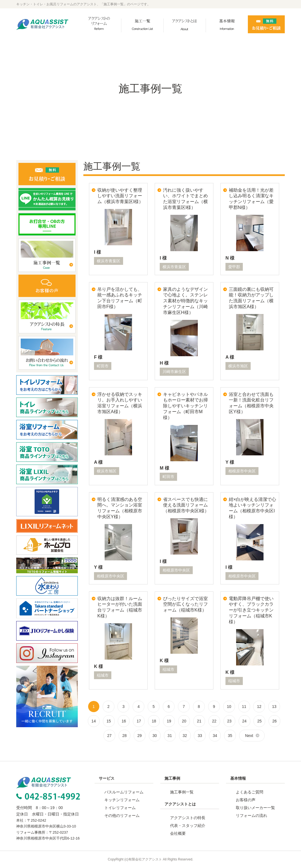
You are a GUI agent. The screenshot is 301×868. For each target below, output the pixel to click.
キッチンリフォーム (122, 800)
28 (124, 736)
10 (229, 707)
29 (140, 736)
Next (249, 736)
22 (214, 721)
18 (154, 721)
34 (215, 736)
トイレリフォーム (120, 808)
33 (200, 736)
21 (199, 721)
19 (169, 721)
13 (274, 707)
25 (260, 721)
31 (170, 736)
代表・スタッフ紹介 (188, 826)
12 (259, 707)
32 (185, 736)
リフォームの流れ (251, 815)
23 (229, 721)
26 (275, 721)
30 (155, 736)
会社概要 (178, 833)
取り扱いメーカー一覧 (255, 808)
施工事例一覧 (182, 792)
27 (109, 736)
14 (94, 721)
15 (109, 721)
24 (244, 721)
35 (230, 736)
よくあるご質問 (250, 792)
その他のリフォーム (122, 815)
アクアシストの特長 (188, 818)
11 (244, 707)
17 (139, 721)
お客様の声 (246, 800)
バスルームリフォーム (124, 792)
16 (124, 721)
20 (184, 721)
